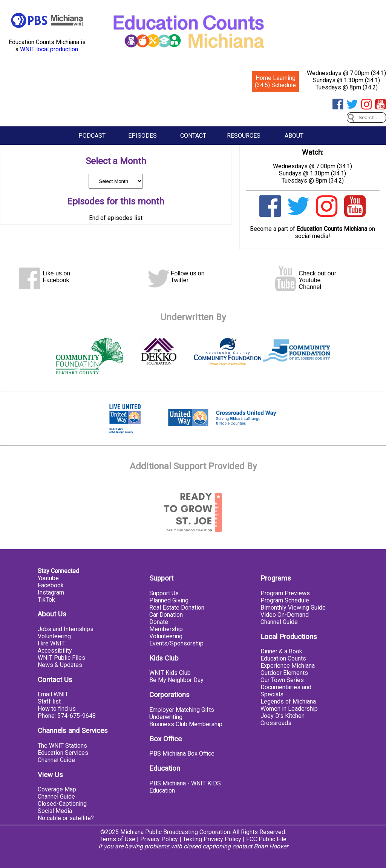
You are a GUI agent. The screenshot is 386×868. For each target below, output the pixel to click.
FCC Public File (266, 839)
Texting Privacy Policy (212, 839)
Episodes (142, 136)
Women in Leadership (289, 709)
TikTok (46, 600)
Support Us (164, 593)
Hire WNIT (51, 643)
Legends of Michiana (288, 701)
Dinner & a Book (281, 651)
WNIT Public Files (61, 658)
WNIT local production (49, 49)
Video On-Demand (285, 615)
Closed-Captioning (62, 804)
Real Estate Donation (177, 608)
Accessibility (55, 651)
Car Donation (166, 615)
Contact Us (55, 680)
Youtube (48, 578)
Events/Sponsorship (176, 643)
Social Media (55, 811)
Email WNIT (53, 694)
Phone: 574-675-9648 (67, 716)
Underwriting (166, 717)
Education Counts (283, 658)
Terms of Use (117, 839)
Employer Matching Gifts (182, 710)
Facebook (51, 585)
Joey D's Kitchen (283, 716)
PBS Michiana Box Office (182, 754)
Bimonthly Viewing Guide (293, 608)
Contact (193, 136)
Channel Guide (56, 760)
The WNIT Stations (62, 746)
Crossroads (276, 723)
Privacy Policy (159, 839)
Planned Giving (169, 600)
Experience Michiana (288, 666)
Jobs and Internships (66, 629)
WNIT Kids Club (170, 673)
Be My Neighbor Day (176, 680)
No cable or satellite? (66, 818)
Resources (244, 136)
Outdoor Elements (284, 673)
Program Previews (285, 593)
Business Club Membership (186, 724)
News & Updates (60, 665)
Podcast (92, 136)
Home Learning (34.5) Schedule (275, 81)
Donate (159, 622)
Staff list (49, 701)
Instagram (51, 592)
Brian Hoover (271, 846)
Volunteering (54, 636)
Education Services (63, 753)
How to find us (57, 709)
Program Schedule (285, 600)
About (294, 136)
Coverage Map (57, 789)
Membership (166, 629)
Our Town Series (282, 680)
